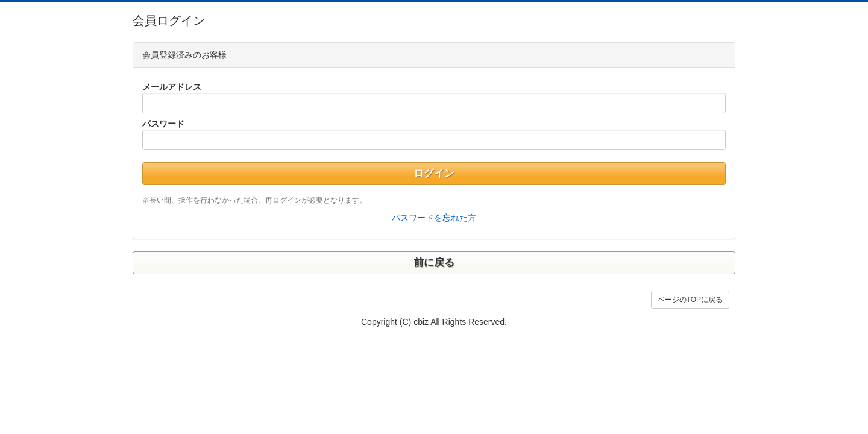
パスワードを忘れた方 (434, 218)
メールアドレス (172, 87)
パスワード (163, 124)
